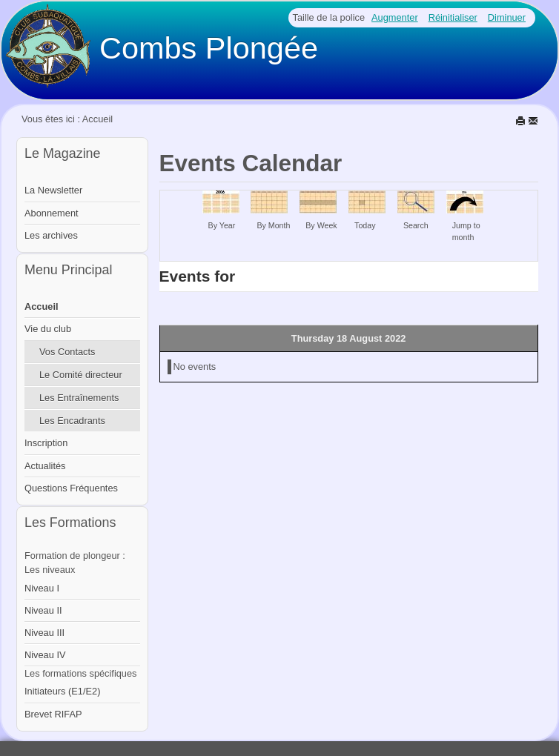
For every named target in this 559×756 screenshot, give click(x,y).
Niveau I (42, 588)
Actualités (45, 466)
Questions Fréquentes (71, 488)
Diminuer (507, 17)
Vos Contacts (67, 352)
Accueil (42, 306)
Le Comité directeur (81, 375)
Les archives (51, 235)
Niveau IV (45, 655)
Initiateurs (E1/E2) (62, 691)
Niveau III (44, 633)
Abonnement (52, 213)
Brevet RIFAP (53, 714)
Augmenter (395, 17)
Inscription (46, 443)
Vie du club (48, 329)
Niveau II (43, 610)
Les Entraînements (79, 398)
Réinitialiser (453, 17)
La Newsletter (53, 190)
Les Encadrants (72, 421)
